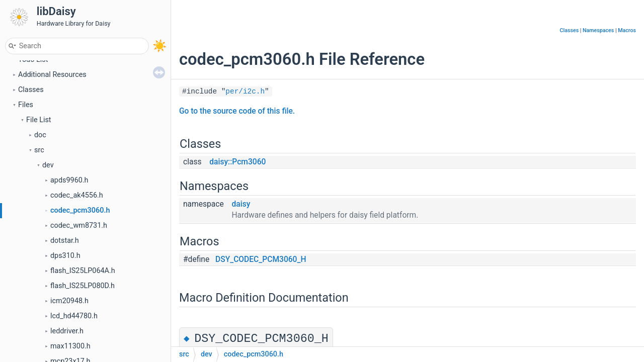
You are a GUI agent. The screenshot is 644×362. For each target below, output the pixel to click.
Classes (31, 90)
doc (40, 135)
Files (26, 105)
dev (48, 165)
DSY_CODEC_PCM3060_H (261, 259)
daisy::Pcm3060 (237, 162)
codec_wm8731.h (79, 225)
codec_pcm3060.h (80, 210)
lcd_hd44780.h (74, 316)
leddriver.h (67, 331)
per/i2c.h (245, 92)
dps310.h (65, 256)
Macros (627, 30)
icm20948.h (69, 301)
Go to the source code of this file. (237, 111)
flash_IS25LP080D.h (83, 286)
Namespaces (598, 30)
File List (39, 120)
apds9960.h (69, 180)
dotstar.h (65, 241)
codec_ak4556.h (77, 195)
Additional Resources (52, 75)
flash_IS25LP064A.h (83, 271)
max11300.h (70, 346)
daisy (241, 204)
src (39, 150)
